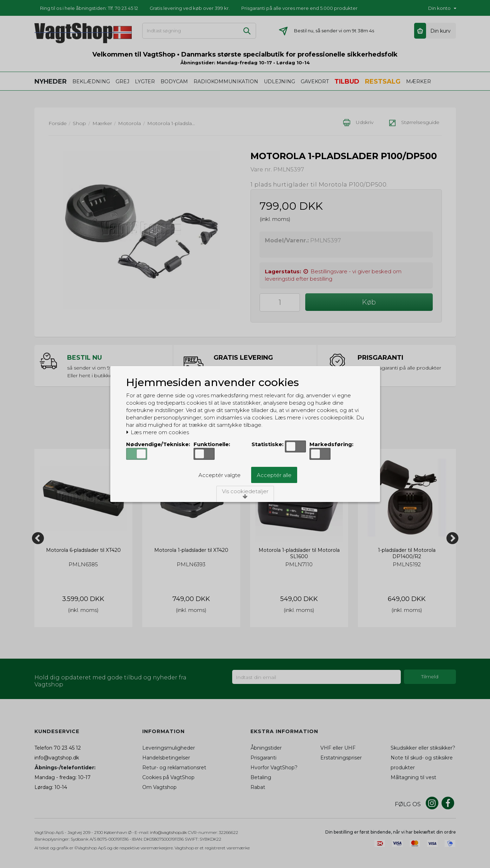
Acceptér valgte (220, 475)
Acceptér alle (274, 475)
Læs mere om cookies (158, 432)
